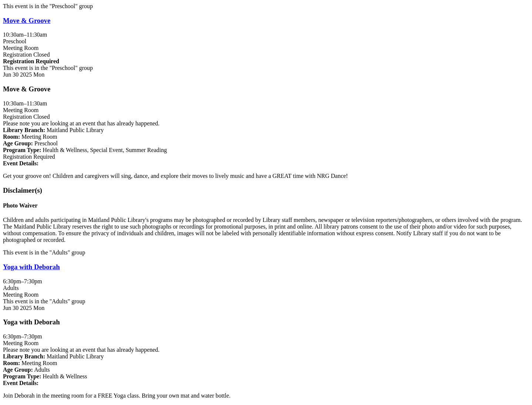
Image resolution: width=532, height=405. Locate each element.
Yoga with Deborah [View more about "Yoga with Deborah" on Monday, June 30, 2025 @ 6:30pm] (31, 267)
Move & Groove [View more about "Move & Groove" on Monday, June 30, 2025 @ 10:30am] (27, 21)
